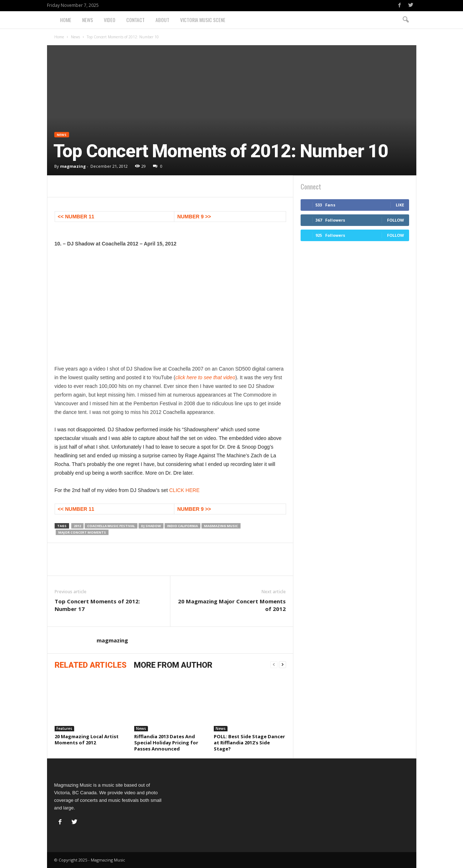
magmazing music (221, 526)
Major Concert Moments (82, 532)
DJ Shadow (151, 526)
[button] (405, 20)
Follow (396, 220)
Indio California (182, 526)
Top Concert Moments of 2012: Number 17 (97, 605)
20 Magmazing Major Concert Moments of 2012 (232, 605)
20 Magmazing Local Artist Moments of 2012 (87, 739)
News (88, 20)
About (162, 20)
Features (64, 728)
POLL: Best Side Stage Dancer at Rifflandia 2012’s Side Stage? (249, 743)
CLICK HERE (184, 490)
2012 (77, 526)
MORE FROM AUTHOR (173, 665)
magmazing (73, 166)
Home (66, 20)
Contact (135, 20)
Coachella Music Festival (111, 526)
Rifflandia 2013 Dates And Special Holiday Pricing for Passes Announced (166, 743)
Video (110, 20)
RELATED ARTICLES (91, 665)
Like (400, 205)
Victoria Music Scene (203, 20)
